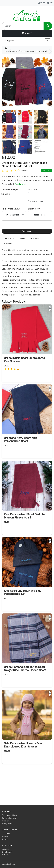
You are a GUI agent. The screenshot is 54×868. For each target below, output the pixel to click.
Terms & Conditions (9, 815)
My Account (6, 849)
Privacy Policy (7, 824)
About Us (5, 821)
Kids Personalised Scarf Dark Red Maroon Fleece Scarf (25, 516)
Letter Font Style (10, 190)
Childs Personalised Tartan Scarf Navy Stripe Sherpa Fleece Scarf (25, 669)
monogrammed (9, 295)
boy (30, 295)
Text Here (33, 190)
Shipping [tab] (21, 238)
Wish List (5, 855)
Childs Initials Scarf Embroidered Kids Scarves (24, 360)
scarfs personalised (29, 291)
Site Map (5, 839)
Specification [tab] (34, 238)
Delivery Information (9, 818)
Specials (5, 836)
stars (20, 295)
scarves (10, 291)
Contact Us (6, 834)
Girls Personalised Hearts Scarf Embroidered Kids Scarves (24, 745)
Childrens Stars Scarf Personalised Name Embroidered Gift (26, 51)
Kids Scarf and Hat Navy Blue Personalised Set (23, 592)
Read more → (22, 184)
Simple (8, 194)
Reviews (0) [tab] (8, 244)
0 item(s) (27, 33)
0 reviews (24, 171)
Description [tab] (9, 238)
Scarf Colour (34, 209)
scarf (17, 291)
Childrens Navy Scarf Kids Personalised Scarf (20, 440)
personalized (46, 291)
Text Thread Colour (11, 209)
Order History (7, 852)
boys (25, 295)
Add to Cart (27, 231)
